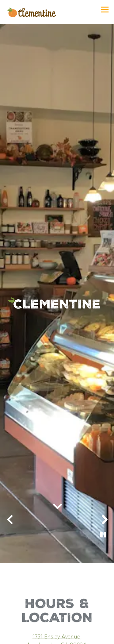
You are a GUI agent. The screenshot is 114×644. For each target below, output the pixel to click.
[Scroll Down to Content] (57, 491)
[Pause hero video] (103, 519)
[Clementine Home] (31, 12)
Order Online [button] (57, 637)
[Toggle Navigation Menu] (105, 10)
